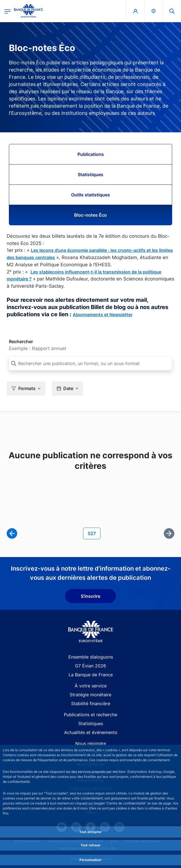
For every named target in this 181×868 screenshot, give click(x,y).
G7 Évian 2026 (90, 666)
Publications (91, 154)
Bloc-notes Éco (90, 215)
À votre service (91, 686)
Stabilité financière (91, 703)
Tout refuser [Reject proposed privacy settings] (90, 845)
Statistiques (90, 174)
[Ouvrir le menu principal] (7, 11)
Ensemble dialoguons (91, 657)
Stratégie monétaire (90, 695)
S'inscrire (90, 596)
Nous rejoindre (91, 743)
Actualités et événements (91, 732)
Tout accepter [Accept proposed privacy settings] (90, 832)
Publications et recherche (90, 715)
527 (94, 533)
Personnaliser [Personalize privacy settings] (90, 860)
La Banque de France (91, 675)
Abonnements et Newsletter (103, 315)
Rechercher (21, 341)
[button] (26, 389)
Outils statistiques (90, 195)
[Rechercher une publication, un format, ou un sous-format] (90, 363)
